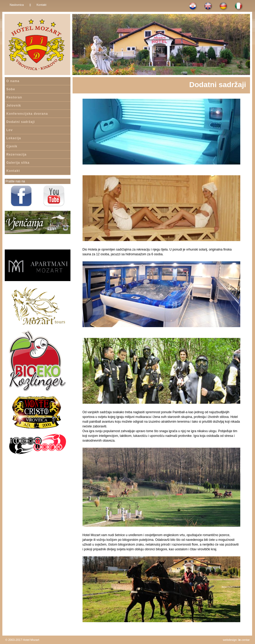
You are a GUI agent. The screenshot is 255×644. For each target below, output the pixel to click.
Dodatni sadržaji (21, 122)
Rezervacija (16, 154)
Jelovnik (14, 106)
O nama (13, 81)
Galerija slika (18, 163)
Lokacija (14, 138)
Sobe (11, 89)
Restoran (14, 97)
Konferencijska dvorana (27, 114)
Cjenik (12, 146)
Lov (9, 130)
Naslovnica (17, 5)
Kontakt (41, 5)
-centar (244, 640)
